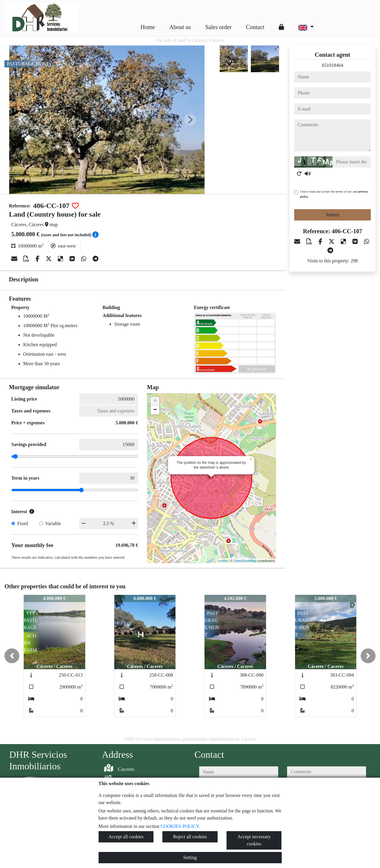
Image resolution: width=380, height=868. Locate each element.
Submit (332, 215)
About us (180, 27)
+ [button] (155, 401)
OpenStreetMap (245, 561)
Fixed (23, 523)
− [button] (155, 410)
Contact (255, 27)
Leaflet (223, 561)
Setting (190, 857)
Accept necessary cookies (254, 840)
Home (148, 27)
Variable (53, 523)
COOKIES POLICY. (180, 826)
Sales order (218, 27)
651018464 (332, 65)
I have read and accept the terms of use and (334, 194)
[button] (12, 656)
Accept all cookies (126, 837)
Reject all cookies (190, 837)
